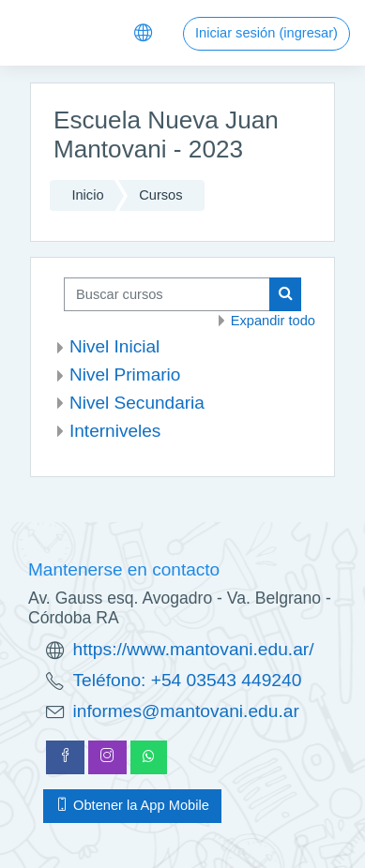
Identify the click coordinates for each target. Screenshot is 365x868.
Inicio (87, 195)
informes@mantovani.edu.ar (186, 711)
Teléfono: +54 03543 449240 (188, 680)
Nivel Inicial (114, 346)
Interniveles (115, 431)
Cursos (160, 195)
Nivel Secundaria (137, 403)
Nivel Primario (125, 374)
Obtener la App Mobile (132, 805)
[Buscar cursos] (167, 294)
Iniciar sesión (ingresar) (266, 33)
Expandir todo (273, 321)
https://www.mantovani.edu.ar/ (194, 649)
